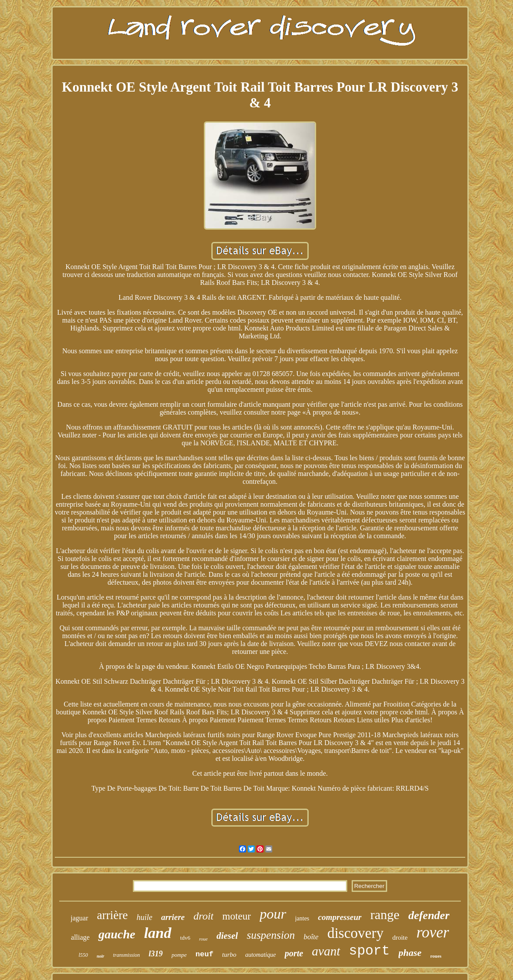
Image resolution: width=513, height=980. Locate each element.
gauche (117, 934)
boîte (311, 937)
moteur (237, 916)
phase (410, 953)
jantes (302, 918)
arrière (112, 915)
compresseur (340, 917)
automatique (260, 955)
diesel (227, 936)
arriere (173, 917)
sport (369, 951)
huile (144, 917)
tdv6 (185, 938)
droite (400, 937)
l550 (83, 955)
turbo (230, 955)
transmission (126, 955)
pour (273, 914)
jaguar (79, 918)
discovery (355, 933)
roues (436, 956)
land (157, 933)
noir (101, 956)
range (385, 914)
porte (294, 953)
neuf (205, 954)
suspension (271, 935)
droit (203, 916)
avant (326, 951)
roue (203, 939)
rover (433, 932)
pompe (179, 955)
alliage (80, 937)
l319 (156, 954)
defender (429, 915)
